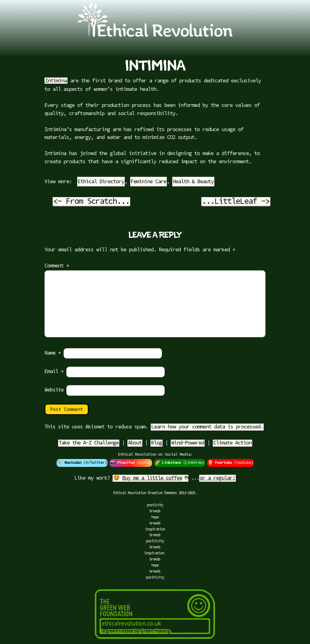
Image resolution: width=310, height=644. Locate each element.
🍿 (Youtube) (230, 463)
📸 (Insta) (131, 463)
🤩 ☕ (150, 478)
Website (54, 390)
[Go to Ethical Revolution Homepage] (155, 35)
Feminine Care (148, 182)
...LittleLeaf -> (236, 202)
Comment (57, 266)
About (135, 443)
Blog (157, 443)
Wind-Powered (188, 443)
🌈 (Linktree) (180, 463)
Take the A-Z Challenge (89, 443)
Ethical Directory (101, 182)
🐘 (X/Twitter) (82, 463)
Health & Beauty (193, 182)
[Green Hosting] (155, 641)
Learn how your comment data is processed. (207, 427)
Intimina (56, 81)
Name (53, 353)
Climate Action (232, 443)
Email (54, 372)
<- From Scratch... (91, 202)
